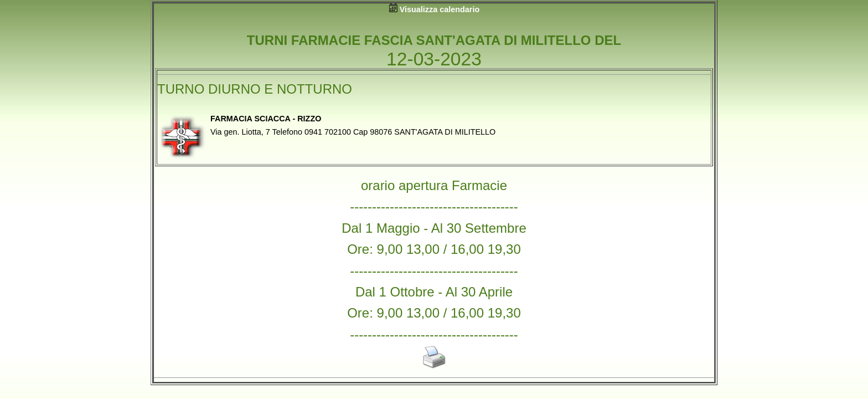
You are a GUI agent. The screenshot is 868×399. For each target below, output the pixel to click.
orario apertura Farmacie (434, 185)
